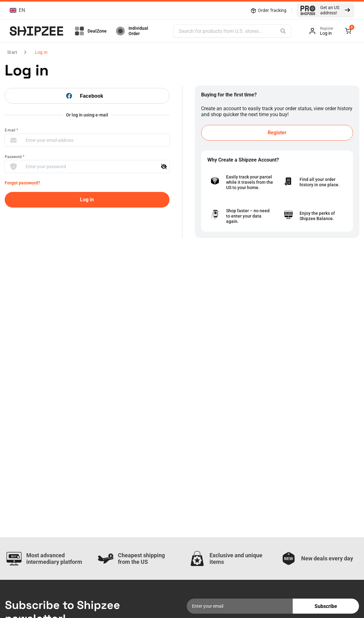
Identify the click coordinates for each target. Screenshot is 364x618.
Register (277, 133)
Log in (41, 52)
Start (12, 52)
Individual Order (131, 31)
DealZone (90, 31)
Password (15, 157)
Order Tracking (268, 10)
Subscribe (326, 606)
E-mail (11, 130)
